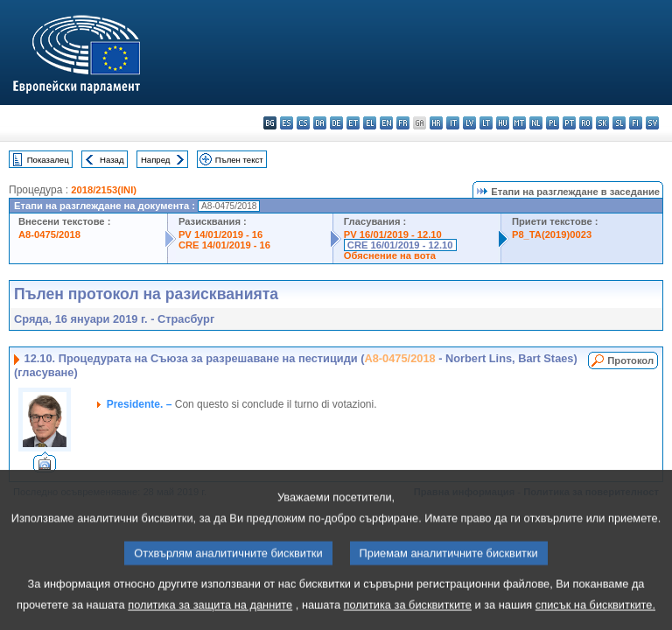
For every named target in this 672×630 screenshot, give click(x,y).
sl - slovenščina (619, 123)
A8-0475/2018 (49, 234)
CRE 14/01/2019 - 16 (224, 245)
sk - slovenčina (602, 123)
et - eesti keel (353, 123)
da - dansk (320, 123)
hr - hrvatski (436, 123)
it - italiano (453, 123)
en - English (386, 123)
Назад (112, 160)
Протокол (630, 360)
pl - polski (553, 123)
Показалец (48, 160)
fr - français (403, 123)
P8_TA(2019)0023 (552, 234)
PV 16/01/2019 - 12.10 (393, 234)
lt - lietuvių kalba (486, 123)
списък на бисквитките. (595, 617)
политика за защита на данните (210, 617)
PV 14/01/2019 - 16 (220, 234)
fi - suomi (636, 123)
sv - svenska (652, 123)
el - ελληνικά (370, 123)
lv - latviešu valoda (469, 123)
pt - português (569, 123)
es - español (287, 123)
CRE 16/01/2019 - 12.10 (400, 245)
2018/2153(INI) (104, 190)
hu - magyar (503, 123)
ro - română (586, 123)
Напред (156, 160)
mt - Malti (519, 123)
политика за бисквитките (408, 617)
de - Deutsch (336, 123)
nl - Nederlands (536, 123)
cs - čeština (303, 123)
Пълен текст (239, 160)
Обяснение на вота (390, 255)
